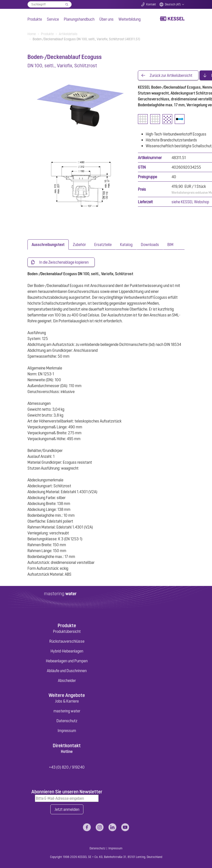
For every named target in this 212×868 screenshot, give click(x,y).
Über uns (106, 19)
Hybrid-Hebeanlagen (67, 651)
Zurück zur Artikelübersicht (171, 75)
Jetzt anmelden (67, 809)
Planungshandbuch (79, 19)
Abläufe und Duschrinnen (67, 671)
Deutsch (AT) (173, 4)
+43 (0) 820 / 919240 (67, 767)
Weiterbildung (130, 19)
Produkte (35, 19)
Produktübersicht (67, 631)
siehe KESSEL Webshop (190, 202)
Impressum (67, 731)
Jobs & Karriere (67, 701)
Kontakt (151, 4)
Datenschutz (67, 721)
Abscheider (67, 680)
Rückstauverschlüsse (67, 641)
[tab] (48, 244)
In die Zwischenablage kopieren (64, 262)
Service (53, 19)
